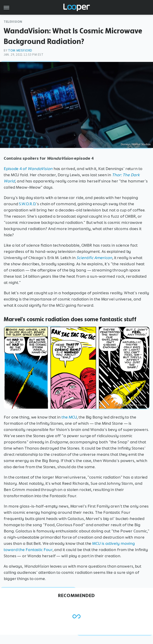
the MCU (69, 417)
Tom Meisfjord (20, 51)
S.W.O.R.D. (27, 204)
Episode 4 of (28, 169)
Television (13, 22)
